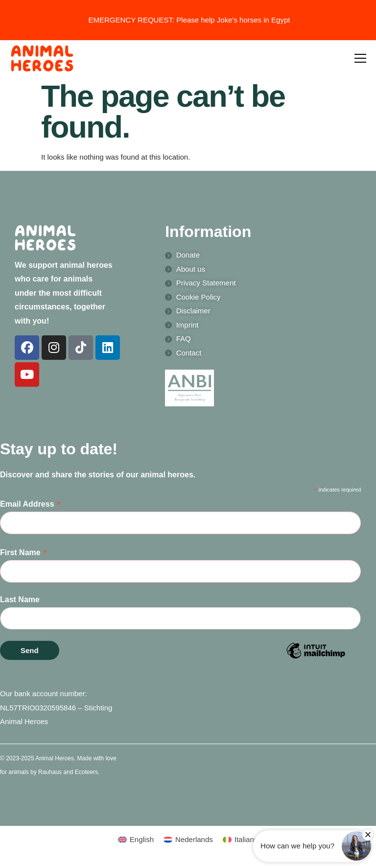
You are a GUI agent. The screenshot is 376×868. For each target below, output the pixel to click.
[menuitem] (136, 840)
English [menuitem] (142, 839)
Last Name (20, 599)
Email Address (30, 504)
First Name (23, 553)
